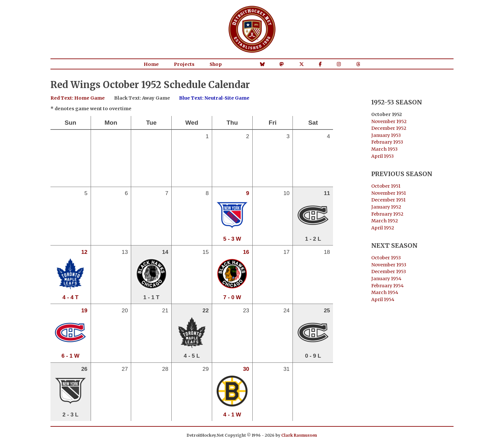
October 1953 (386, 258)
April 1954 (383, 299)
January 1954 (386, 279)
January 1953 (386, 135)
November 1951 (389, 193)
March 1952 (385, 221)
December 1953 (389, 272)
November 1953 (389, 265)
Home (151, 64)
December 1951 (388, 200)
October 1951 (386, 186)
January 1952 (386, 207)
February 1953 (387, 142)
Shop (216, 64)
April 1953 (382, 156)
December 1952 (389, 128)
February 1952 (387, 214)
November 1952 (389, 121)
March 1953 (384, 149)
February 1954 (387, 286)
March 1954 (385, 292)
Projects (184, 64)
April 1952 (383, 228)
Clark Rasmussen (299, 435)
